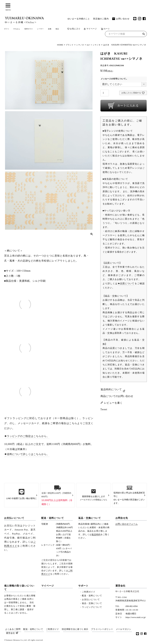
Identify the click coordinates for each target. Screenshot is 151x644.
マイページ (113, 29)
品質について (127, 284)
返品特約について (111, 390)
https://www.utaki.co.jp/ (136, 618)
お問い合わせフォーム (127, 525)
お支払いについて (14, 519)
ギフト (8, 29)
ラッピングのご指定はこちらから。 (28, 437)
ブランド (68, 45)
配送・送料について (53, 519)
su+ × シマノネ (93, 45)
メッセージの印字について (114, 80)
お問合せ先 (122, 519)
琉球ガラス (39, 29)
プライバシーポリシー (105, 630)
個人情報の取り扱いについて (19, 588)
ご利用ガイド (89, 593)
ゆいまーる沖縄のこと (79, 19)
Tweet (104, 410)
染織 (69, 29)
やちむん (22, 29)
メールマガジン (14, 633)
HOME (58, 45)
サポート (83, 586)
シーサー (56, 29)
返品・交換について (90, 519)
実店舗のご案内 (101, 19)
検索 (144, 35)
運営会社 (120, 586)
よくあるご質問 (13, 630)
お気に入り (96, 29)
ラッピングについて (92, 608)
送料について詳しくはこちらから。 (28, 455)
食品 (78, 29)
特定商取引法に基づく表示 (77, 630)
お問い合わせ (121, 19)
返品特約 (96, 535)
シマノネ (79, 45)
